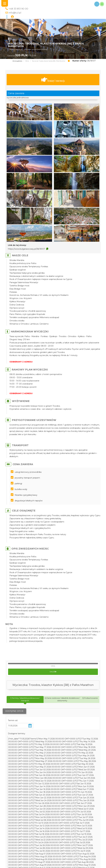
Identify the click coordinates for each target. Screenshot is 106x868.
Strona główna (17, 61)
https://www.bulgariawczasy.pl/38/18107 (26, 249)
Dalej (53, 672)
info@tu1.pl (15, 13)
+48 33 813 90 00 (18, 9)
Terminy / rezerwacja (53, 80)
